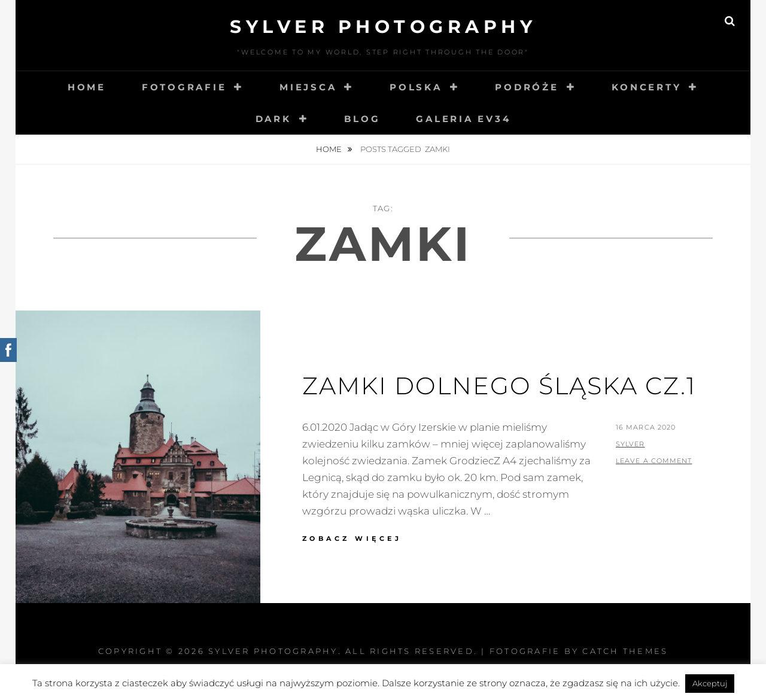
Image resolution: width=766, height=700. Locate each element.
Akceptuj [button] (710, 683)
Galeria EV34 (463, 119)
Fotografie (184, 87)
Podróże (527, 87)
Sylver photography (383, 27)
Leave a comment (654, 461)
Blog (362, 119)
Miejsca (308, 87)
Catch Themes (625, 651)
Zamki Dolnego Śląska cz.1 (499, 386)
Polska (416, 87)
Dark (273, 119)
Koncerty (646, 87)
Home (87, 87)
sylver (630, 444)
